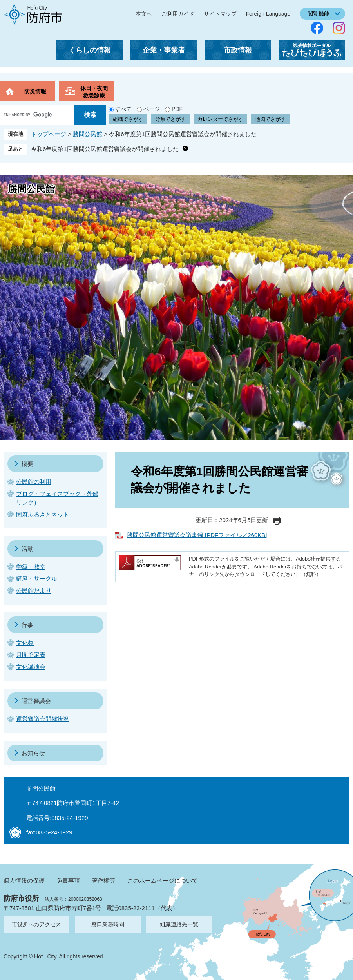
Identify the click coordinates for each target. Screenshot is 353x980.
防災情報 (35, 91)
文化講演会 (31, 667)
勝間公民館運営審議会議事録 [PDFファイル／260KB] (197, 535)
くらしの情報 (90, 50)
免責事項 (68, 881)
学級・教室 (31, 567)
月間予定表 (31, 655)
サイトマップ (220, 14)
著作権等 (103, 881)
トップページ (49, 134)
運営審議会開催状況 (43, 719)
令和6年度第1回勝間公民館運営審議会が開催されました (105, 149)
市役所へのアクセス (36, 924)
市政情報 (238, 50)
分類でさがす (170, 119)
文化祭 (25, 643)
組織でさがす (128, 119)
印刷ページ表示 (277, 521)
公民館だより (34, 591)
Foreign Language (268, 14)
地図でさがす (270, 119)
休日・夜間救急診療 (94, 92)
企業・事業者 (164, 50)
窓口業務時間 (108, 924)
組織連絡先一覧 (179, 924)
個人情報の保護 (24, 881)
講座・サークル (37, 578)
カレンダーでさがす (220, 119)
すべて (123, 109)
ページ (152, 109)
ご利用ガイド (178, 14)
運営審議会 (36, 701)
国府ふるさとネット (43, 515)
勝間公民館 (88, 134)
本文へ (144, 14)
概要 (27, 464)
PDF (177, 109)
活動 (27, 549)
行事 (27, 625)
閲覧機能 (319, 14)
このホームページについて (163, 881)
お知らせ (33, 753)
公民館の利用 (34, 482)
